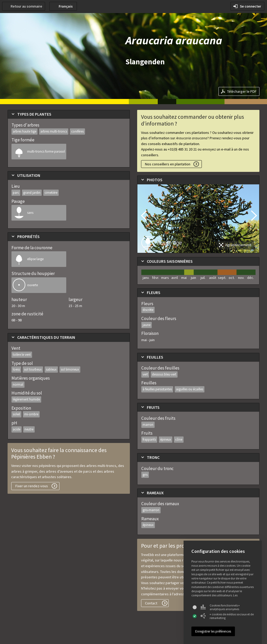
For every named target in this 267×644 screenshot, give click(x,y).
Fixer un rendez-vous (32, 486)
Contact (151, 603)
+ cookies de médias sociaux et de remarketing (227, 616)
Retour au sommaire (26, 6)
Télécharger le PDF (242, 91)
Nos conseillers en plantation (168, 164)
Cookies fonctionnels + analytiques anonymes (220, 607)
